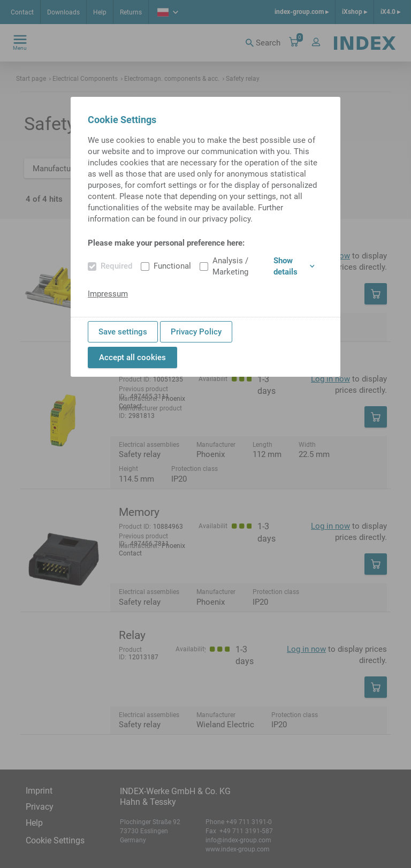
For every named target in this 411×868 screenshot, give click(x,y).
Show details (294, 266)
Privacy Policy (196, 332)
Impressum (108, 294)
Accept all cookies (132, 357)
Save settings (123, 332)
